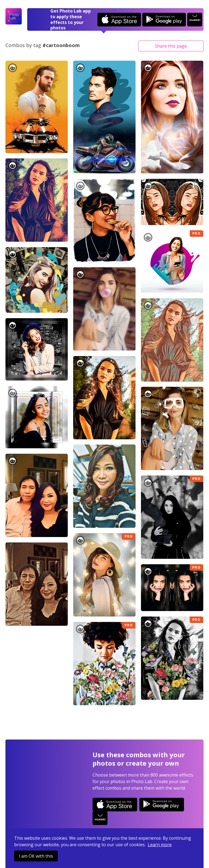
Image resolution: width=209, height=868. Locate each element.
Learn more (160, 845)
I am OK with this (36, 856)
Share (171, 46)
